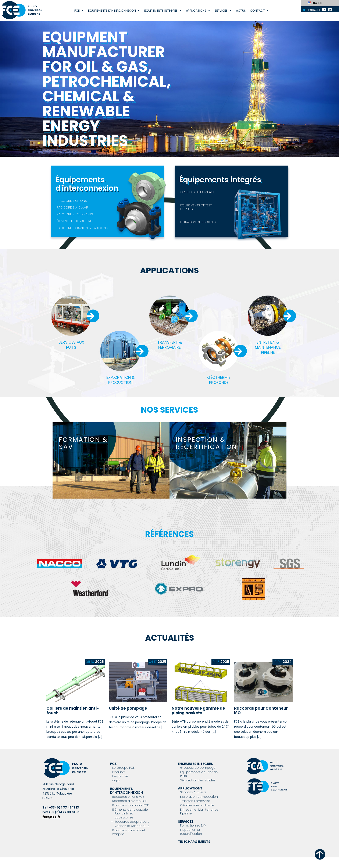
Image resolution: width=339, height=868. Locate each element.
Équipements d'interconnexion (114, 11)
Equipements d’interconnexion (126, 791)
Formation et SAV (193, 825)
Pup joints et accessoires (124, 815)
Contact (260, 11)
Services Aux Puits (193, 792)
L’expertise (120, 776)
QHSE (116, 781)
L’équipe (119, 772)
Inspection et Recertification (191, 832)
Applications (198, 11)
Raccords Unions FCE (128, 797)
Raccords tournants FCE (131, 805)
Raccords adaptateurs (132, 822)
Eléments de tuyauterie (130, 810)
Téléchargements (194, 842)
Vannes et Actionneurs (132, 826)
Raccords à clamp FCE (130, 801)
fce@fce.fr (51, 817)
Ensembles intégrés (195, 764)
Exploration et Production (199, 797)
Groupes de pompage (198, 768)
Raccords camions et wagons (129, 832)
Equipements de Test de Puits (199, 774)
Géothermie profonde (197, 805)
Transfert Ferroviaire (195, 801)
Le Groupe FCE (123, 768)
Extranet (314, 10)
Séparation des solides (198, 780)
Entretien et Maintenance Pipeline (199, 811)
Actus (241, 11)
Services (223, 11)
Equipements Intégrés (163, 11)
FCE (79, 11)
